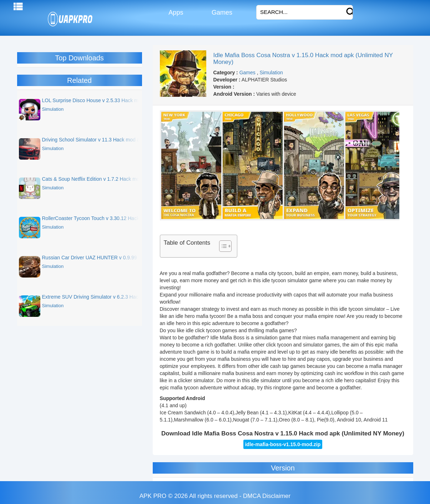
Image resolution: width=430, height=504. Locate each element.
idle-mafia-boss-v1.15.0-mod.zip (283, 444)
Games (221, 13)
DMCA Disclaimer (267, 496)
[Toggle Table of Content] (222, 246)
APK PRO (153, 496)
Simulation (271, 73)
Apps (175, 13)
